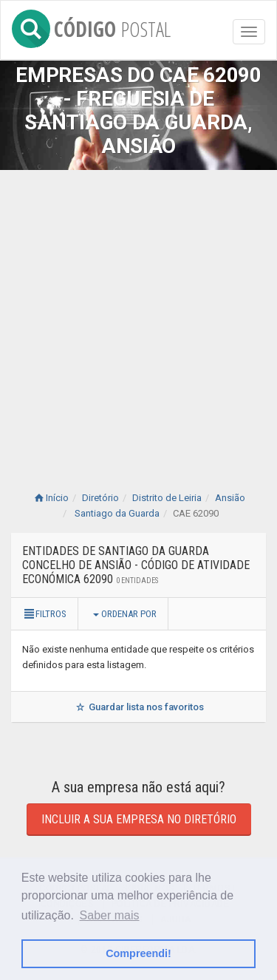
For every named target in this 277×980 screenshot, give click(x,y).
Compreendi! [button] (138, 953)
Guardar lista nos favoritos (138, 707)
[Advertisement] (138, 316)
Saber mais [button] (110, 915)
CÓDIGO (91, 26)
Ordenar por (125, 614)
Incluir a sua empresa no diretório (139, 819)
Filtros (44, 614)
